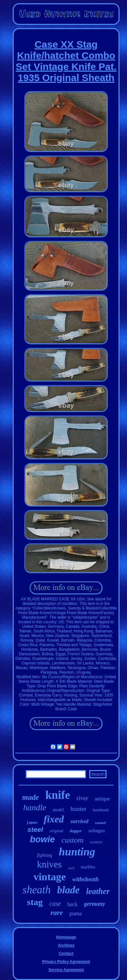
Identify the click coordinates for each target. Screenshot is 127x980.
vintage (50, 877)
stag (35, 902)
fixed (54, 819)
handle (35, 808)
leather (98, 891)
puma (76, 913)
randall (100, 823)
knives (49, 864)
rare (57, 912)
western (96, 842)
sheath (36, 890)
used (71, 868)
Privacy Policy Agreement (66, 962)
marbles (88, 867)
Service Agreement (66, 970)
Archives (66, 945)
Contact (66, 954)
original (56, 831)
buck (72, 904)
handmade (101, 810)
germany (95, 904)
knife (58, 795)
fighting (45, 855)
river (82, 798)
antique (102, 799)
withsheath (85, 879)
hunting (77, 852)
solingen (97, 831)
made (30, 797)
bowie (42, 839)
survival (79, 821)
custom (73, 840)
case (55, 903)
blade (69, 890)
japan (32, 823)
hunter (78, 809)
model (58, 810)
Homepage (66, 937)
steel (35, 829)
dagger (76, 831)
